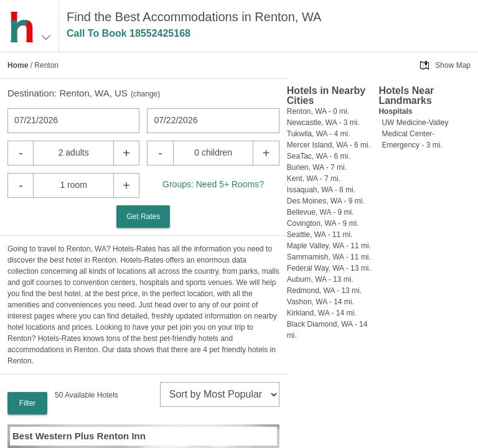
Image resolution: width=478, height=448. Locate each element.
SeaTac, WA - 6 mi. (319, 156)
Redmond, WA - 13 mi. (324, 291)
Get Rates (143, 217)
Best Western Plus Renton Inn (79, 436)
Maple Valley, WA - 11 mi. (329, 246)
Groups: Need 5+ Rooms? (213, 184)
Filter (28, 403)
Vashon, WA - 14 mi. (321, 302)
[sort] (220, 394)
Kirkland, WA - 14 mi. (322, 313)
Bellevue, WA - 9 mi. (321, 212)
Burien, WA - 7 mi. (317, 167)
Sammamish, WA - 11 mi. (329, 257)
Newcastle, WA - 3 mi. (323, 123)
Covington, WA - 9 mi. (323, 223)
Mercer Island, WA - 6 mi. (329, 145)
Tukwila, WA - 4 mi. (319, 134)
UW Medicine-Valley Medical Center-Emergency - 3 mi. (415, 134)
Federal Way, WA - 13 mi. (329, 268)
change (145, 94)
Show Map (453, 65)
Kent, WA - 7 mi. (314, 179)
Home (18, 65)
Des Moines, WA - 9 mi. (326, 201)
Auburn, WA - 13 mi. (320, 279)
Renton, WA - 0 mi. (318, 111)
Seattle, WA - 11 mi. (320, 235)
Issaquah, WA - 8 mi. (321, 190)
